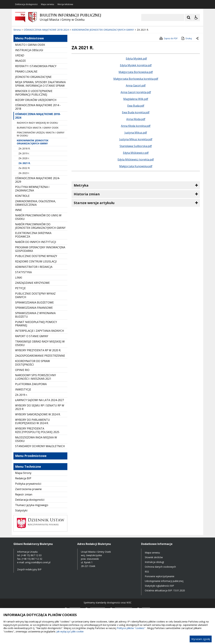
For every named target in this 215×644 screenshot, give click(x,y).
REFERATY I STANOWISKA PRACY (36, 66)
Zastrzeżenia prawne (28, 489)
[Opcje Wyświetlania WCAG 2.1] (196, 17)
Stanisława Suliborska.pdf (136, 146)
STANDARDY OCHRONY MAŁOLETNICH (40, 446)
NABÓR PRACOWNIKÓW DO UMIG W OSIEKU (38, 217)
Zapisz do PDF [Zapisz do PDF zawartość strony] (168, 38)
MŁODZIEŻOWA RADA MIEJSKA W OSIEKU (36, 439)
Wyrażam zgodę (201, 639)
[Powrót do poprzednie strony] (198, 39)
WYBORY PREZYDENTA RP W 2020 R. (38, 350)
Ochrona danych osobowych (160, 567)
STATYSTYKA (23, 272)
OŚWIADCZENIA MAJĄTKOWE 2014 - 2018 (38, 107)
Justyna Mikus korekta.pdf (136, 139)
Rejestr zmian (24, 494)
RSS (147, 572)
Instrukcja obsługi (154, 562)
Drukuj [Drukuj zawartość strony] (186, 38)
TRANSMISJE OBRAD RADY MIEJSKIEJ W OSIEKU (40, 343)
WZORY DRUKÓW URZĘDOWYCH (36, 100)
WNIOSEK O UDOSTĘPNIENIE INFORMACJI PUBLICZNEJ (34, 93)
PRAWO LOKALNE (26, 71)
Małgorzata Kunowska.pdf (136, 166)
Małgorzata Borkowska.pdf (136, 72)
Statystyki (21, 510)
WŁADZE (20, 61)
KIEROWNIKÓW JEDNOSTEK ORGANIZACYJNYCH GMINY (33, 142)
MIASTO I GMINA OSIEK (30, 45)
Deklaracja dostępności (26, 4)
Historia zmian (87, 194)
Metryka (81, 185)
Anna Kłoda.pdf (136, 119)
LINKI (19, 278)
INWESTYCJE (23, 389)
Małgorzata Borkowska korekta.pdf (136, 79)
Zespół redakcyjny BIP (29, 569)
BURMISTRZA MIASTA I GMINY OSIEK (38, 128)
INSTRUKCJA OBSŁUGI (29, 50)
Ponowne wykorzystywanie (160, 576)
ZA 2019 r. (24, 153)
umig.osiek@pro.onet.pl (38, 562)
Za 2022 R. (24, 168)
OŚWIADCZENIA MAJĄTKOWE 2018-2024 (38, 116)
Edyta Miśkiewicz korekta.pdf (136, 159)
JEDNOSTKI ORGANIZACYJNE (33, 77)
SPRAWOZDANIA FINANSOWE (34, 308)
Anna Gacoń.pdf (136, 85)
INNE (18, 210)
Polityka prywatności (28, 484)
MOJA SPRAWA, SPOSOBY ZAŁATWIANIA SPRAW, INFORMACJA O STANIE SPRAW (40, 84)
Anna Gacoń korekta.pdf (136, 92)
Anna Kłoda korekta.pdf (136, 126)
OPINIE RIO (22, 370)
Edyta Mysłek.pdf (136, 59)
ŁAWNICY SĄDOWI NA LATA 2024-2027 (39, 400)
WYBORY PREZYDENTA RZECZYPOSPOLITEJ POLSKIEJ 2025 (37, 430)
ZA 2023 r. (24, 173)
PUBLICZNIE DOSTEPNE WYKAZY (36, 256)
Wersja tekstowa (65, 4)
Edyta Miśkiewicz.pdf (136, 153)
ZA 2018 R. (24, 148)
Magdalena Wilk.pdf (136, 99)
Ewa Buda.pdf (136, 106)
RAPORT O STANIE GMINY (32, 336)
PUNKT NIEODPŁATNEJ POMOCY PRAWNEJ (36, 324)
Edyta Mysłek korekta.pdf (136, 65)
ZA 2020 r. (24, 158)
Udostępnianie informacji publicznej (164, 581)
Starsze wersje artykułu (94, 203)
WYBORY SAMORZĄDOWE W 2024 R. (38, 414)
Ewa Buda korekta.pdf (136, 112)
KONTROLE (22, 196)
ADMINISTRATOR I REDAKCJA (34, 267)
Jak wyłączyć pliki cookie (70, 631)
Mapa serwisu (48, 4)
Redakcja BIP (23, 478)
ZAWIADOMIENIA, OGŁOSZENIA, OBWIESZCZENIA (35, 203)
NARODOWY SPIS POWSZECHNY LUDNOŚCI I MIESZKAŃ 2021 (36, 377)
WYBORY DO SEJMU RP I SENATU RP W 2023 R (40, 407)
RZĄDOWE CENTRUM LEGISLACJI (36, 261)
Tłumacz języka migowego (32, 505)
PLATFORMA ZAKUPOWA (31, 384)
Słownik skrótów (154, 557)
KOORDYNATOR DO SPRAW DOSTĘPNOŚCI (33, 363)
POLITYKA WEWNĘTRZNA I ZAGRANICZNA (32, 189)
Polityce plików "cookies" (131, 628)
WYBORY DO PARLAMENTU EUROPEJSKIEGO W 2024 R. (33, 422)
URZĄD (20, 55)
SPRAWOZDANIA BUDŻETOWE (34, 302)
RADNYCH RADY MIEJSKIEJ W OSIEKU (37, 123)
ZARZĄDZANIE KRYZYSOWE (32, 283)
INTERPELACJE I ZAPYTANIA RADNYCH (40, 331)
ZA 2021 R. (25, 163)
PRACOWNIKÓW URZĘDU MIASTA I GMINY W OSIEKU (41, 134)
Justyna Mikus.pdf (136, 133)
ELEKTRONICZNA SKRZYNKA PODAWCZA (33, 235)
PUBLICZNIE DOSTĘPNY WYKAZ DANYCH (35, 295)
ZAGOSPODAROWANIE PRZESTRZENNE (40, 356)
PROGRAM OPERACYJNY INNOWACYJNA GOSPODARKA (40, 249)
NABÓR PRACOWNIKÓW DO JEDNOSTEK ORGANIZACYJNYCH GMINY (40, 226)
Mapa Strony (23, 473)
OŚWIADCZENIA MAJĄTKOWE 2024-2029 (38, 180)
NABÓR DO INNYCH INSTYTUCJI (36, 242)
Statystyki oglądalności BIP (159, 586)
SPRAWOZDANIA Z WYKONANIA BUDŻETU (35, 315)
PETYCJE (20, 288)
